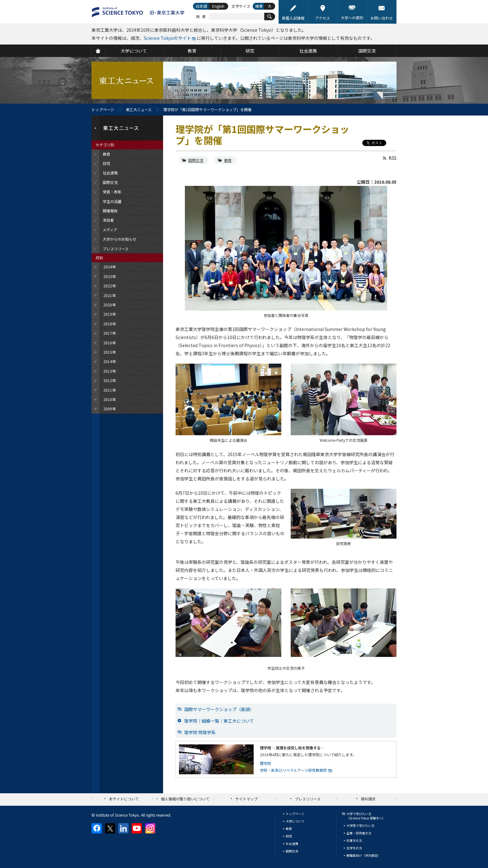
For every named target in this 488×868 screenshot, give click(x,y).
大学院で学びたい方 (360, 826)
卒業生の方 (354, 840)
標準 (259, 6)
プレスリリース (308, 799)
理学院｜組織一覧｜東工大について (219, 721)
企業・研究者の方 (359, 833)
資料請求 (368, 799)
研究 (289, 836)
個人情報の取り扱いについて (185, 799)
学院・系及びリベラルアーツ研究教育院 (293, 770)
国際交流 (196, 160)
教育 (228, 160)
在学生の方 (354, 848)
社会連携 (292, 844)
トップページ (103, 109)
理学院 (265, 763)
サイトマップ (246, 799)
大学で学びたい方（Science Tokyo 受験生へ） (366, 816)
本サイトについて (124, 799)
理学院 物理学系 (200, 732)
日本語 (201, 6)
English (218, 6)
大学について (295, 821)
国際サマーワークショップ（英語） (219, 709)
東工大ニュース (139, 109)
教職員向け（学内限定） (364, 855)
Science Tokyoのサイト (167, 38)
